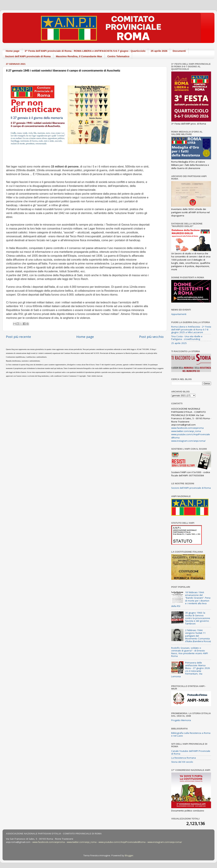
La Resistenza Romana (184, 758)
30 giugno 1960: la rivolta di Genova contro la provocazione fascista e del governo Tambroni (198, 618)
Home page (13, 51)
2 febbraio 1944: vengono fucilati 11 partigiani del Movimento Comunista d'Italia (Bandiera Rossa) (198, 636)
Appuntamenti (179, 314)
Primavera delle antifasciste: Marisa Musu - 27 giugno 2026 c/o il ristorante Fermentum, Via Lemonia (191, 670)
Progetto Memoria (181, 720)
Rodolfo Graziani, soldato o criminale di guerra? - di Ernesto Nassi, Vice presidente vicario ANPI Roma (190, 652)
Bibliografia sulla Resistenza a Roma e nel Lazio (191, 734)
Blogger (129, 855)
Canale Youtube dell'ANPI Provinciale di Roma (191, 752)
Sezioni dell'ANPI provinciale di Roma (28, 56)
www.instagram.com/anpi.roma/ (188, 441)
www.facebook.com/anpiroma (187, 428)
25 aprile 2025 (179, 343)
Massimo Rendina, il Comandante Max (79, 56)
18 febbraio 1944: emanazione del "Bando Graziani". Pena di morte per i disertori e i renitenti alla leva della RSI (191, 599)
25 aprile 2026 (159, 51)
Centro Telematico (118, 56)
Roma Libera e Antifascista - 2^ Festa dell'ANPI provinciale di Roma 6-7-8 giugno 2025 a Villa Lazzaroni (191, 329)
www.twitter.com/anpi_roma (186, 431)
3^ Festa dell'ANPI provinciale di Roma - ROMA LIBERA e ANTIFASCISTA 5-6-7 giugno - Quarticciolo (85, 51)
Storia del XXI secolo (182, 762)
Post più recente (18, 337)
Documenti (179, 51)
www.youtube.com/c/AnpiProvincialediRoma (122, 842)
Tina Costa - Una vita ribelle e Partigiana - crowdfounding (187, 338)
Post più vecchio (151, 337)
